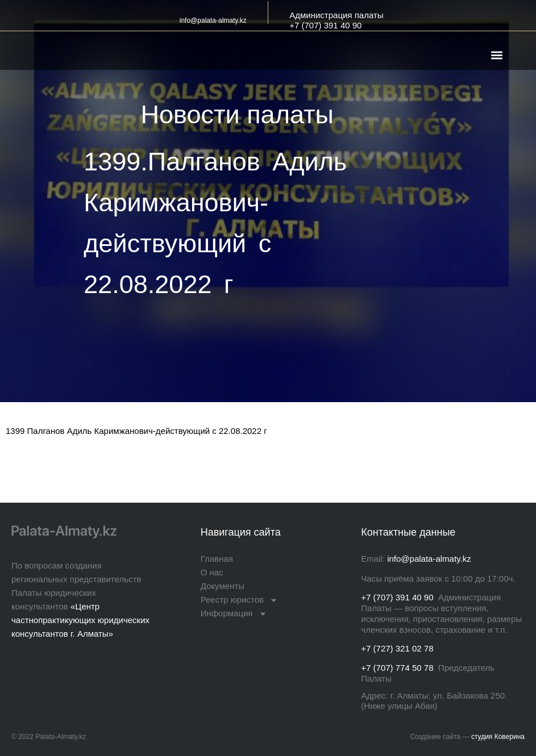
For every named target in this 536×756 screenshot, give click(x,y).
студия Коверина (498, 737)
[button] (497, 55)
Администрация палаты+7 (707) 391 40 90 (336, 20)
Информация (234, 613)
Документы (223, 586)
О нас (212, 572)
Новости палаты (237, 114)
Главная (217, 559)
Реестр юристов (239, 600)
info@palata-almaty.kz (213, 20)
